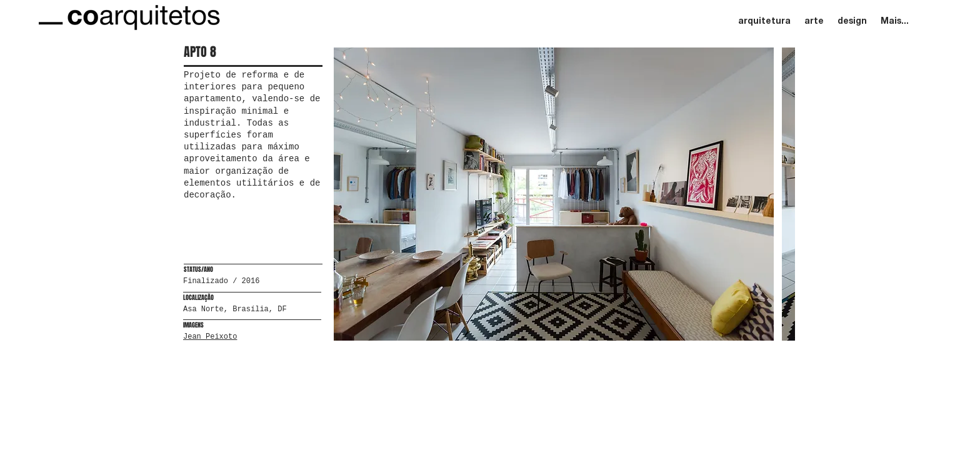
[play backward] (349, 194)
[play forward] (779, 194)
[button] (554, 194)
